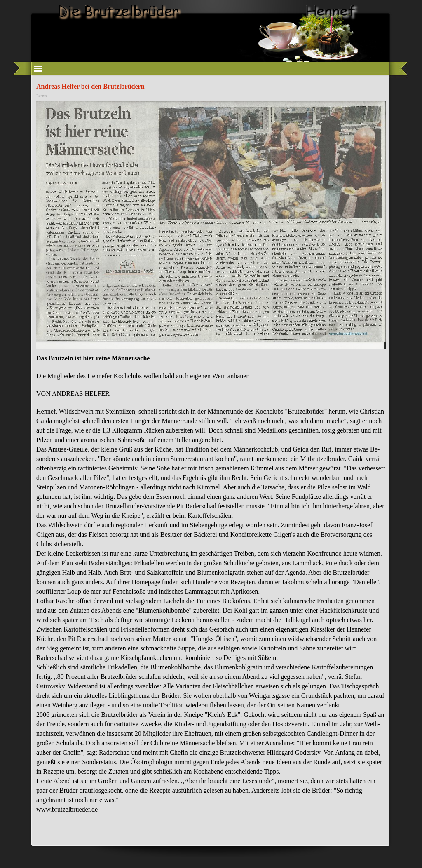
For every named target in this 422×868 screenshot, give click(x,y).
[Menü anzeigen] (38, 68)
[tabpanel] (211, 588)
